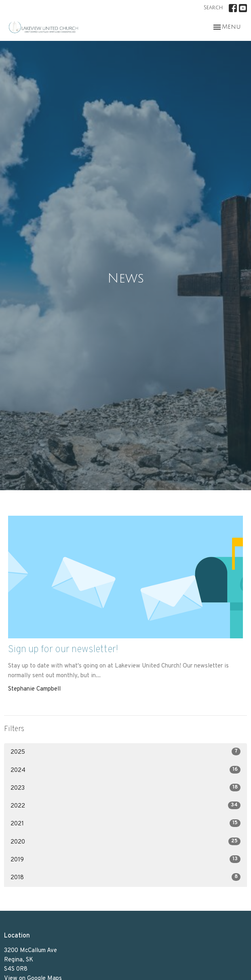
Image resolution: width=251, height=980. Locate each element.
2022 (125, 806)
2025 (125, 752)
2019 (125, 860)
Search (213, 8)
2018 (125, 877)
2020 (125, 842)
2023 (125, 788)
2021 (125, 824)
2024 (125, 770)
